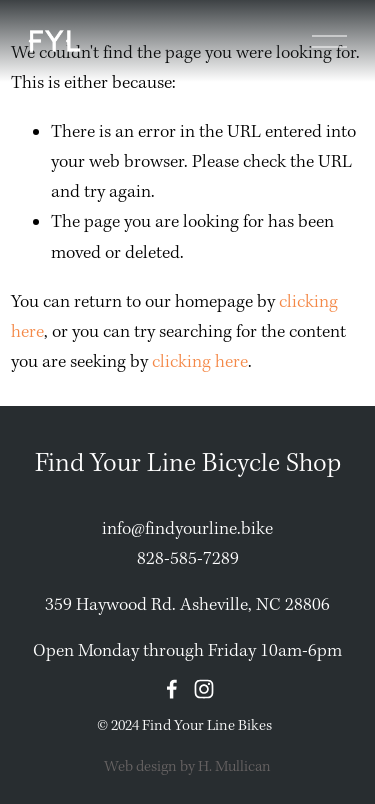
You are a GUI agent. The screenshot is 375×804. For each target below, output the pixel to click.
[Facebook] (172, 689)
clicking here (200, 362)
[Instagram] (204, 689)
